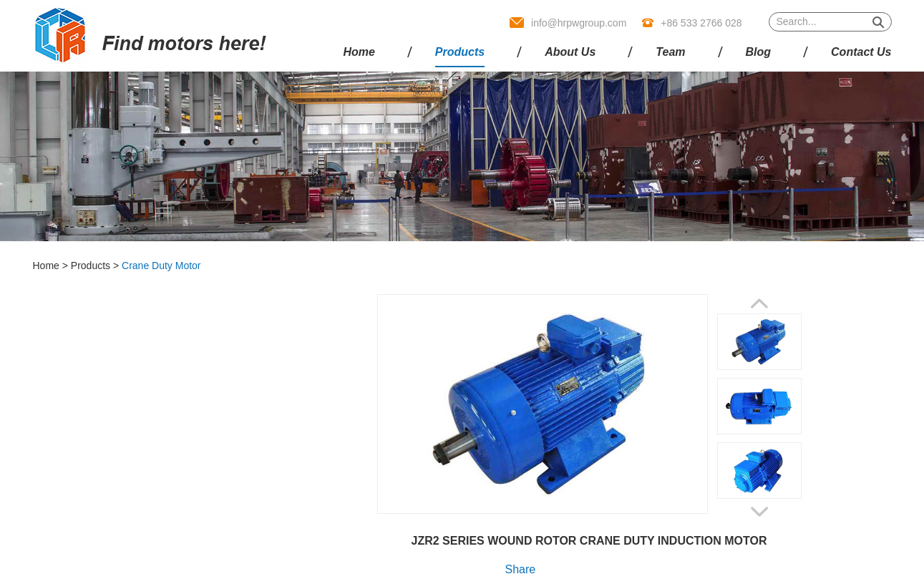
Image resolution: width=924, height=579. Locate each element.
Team (670, 52)
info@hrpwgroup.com (579, 23)
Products (460, 52)
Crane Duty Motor (161, 266)
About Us (570, 52)
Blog (759, 52)
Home (359, 52)
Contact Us (861, 52)
